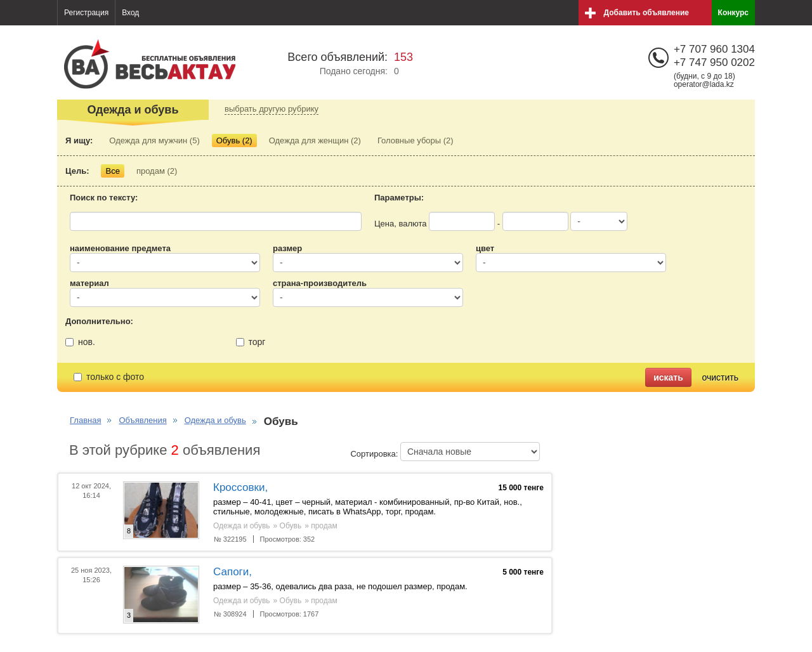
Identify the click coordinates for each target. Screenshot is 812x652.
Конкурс (733, 13)
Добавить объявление (646, 13)
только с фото (109, 377)
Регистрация (86, 13)
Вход (130, 13)
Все (112, 171)
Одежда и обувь (215, 420)
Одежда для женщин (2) (315, 140)
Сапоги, (232, 572)
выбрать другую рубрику (272, 109)
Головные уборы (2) (416, 140)
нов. (80, 342)
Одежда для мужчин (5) (154, 140)
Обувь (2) (234, 140)
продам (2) (157, 171)
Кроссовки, (240, 487)
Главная (85, 420)
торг (251, 342)
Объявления (142, 420)
